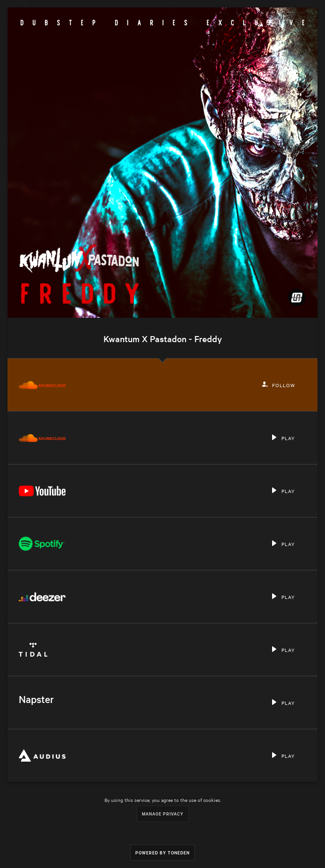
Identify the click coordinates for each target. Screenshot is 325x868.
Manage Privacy (163, 813)
